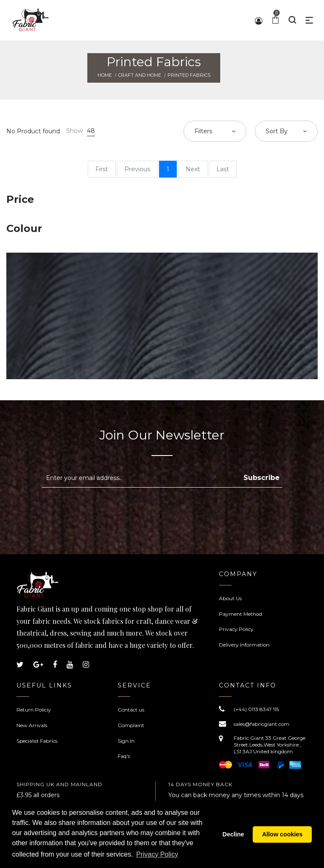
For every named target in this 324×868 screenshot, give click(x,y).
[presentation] (113, 508)
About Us (230, 598)
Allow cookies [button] (282, 835)
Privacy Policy (236, 629)
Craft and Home (140, 75)
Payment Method (240, 614)
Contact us (131, 710)
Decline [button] (233, 835)
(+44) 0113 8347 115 (256, 709)
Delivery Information (244, 645)
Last (223, 169)
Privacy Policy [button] (157, 855)
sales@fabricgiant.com (262, 724)
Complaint (131, 725)
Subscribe (262, 478)
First (102, 169)
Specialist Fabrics (37, 741)
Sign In (126, 741)
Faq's (124, 756)
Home (105, 75)
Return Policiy (34, 710)
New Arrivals (32, 725)
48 (91, 131)
